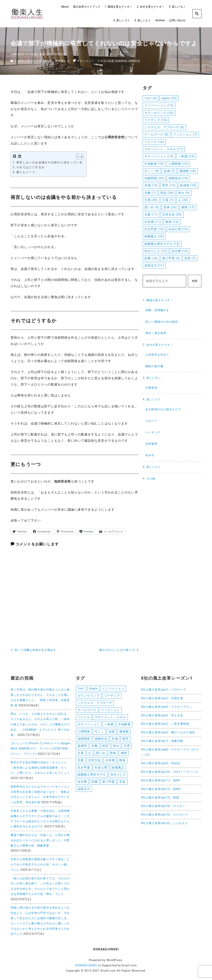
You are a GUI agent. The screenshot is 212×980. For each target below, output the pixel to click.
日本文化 (95, 761)
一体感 (109, 725)
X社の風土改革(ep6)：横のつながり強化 (168, 732)
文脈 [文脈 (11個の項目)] (151, 215)
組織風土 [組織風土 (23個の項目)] (154, 236)
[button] (78, 157)
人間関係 (84, 732)
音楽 (122, 783)
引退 (81, 754)
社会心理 (101, 768)
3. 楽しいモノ (177, 7)
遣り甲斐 (108, 783)
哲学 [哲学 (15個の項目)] (169, 185)
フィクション (110, 710)
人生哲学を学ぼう (157, 355)
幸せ (116, 746)
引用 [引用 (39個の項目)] (151, 200)
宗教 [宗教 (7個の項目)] (150, 193)
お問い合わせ (177, 20)
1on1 (81, 688)
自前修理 (151, 444)
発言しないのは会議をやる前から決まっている (49, 162)
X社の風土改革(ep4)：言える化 (162, 715)
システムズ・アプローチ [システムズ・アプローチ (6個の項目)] (164, 127)
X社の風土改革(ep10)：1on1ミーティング (170, 771)
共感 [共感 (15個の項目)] (151, 185)
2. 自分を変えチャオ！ (151, 7)
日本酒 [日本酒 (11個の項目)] (153, 222)
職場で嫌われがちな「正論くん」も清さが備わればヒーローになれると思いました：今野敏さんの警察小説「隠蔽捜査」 (40, 840)
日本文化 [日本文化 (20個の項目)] (172, 215)
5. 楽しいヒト (143, 20)
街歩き (150, 455)
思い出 (101, 754)
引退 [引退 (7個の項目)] (168, 200)
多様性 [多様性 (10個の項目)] (188, 185)
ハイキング (153, 432)
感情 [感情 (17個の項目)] (188, 207)
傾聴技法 (134, 61)
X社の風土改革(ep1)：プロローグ (164, 689)
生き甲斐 (84, 768)
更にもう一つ (26, 172)
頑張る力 (84, 790)
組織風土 (118, 768)
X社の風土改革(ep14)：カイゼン (163, 806)
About (65, 7)
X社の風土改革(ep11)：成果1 (161, 780)
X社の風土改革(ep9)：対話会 (161, 763)
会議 (111, 61)
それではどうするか (30, 167)
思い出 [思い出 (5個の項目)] (152, 207)
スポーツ (151, 421)
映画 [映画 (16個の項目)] (172, 222)
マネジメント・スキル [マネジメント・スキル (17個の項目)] (164, 149)
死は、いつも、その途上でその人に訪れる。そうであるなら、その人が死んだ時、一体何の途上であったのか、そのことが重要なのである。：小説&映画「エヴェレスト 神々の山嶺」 (40, 724)
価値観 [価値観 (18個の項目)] (188, 171)
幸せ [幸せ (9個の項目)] (184, 193)
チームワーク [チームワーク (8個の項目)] (157, 134)
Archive (160, 20)
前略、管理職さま (58, 61)
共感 (115, 739)
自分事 (82, 783)
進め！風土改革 (156, 333)
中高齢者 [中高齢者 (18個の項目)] (154, 164)
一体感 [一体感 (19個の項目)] (186, 156)
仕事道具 (151, 388)
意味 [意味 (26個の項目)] (170, 207)
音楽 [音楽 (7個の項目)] (190, 258)
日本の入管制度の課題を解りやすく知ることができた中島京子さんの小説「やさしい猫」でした (40, 864)
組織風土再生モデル (92, 775)
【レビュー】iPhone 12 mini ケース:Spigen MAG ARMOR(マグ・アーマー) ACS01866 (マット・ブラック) (41, 748)
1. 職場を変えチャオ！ (119, 7)
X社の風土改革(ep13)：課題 (160, 797)
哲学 (125, 739)
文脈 (81, 761)
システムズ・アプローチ (95, 703)
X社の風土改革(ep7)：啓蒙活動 (162, 741)
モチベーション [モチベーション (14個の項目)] (159, 156)
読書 (95, 783)
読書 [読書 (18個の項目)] (151, 258)
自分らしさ (118, 775)
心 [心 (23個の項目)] (183, 200)
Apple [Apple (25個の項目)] (169, 98)
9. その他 (149, 479)
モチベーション (89, 725)
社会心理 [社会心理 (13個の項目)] (178, 229)
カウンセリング (89, 695)
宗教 (95, 746)
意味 (113, 754)
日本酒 (110, 761)
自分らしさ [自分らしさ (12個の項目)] (156, 251)
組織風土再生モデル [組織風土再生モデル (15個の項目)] (162, 244)
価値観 (124, 732)
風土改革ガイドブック (87, 7)
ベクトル (84, 717)
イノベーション (113, 688)
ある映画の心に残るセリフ (163, 409)
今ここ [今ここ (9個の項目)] (152, 171)
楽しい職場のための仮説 (162, 322)
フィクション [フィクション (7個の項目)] (185, 134)
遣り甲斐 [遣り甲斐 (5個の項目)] (171, 258)
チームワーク (87, 710)
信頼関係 (121, 61)
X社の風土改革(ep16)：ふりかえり (164, 823)
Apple (93, 688)
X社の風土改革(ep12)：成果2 (161, 789)
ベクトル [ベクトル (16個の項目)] (154, 142)
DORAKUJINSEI (86, 965)
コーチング (112, 695)
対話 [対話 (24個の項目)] (167, 193)
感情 (124, 754)
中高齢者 (124, 725)
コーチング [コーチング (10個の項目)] (156, 120)
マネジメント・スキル (92, 61)
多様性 (82, 746)
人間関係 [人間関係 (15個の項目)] (178, 164)
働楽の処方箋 (154, 366)
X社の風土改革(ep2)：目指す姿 (162, 698)
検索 (195, 281)
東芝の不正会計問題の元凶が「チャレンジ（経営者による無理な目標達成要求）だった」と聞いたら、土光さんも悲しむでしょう (40, 767)
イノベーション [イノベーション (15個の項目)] (159, 105)
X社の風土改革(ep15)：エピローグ (164, 814)
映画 (122, 761)
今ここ (99, 732)
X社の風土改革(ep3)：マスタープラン (166, 706)
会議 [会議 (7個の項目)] (169, 171)
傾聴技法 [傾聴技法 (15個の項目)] (178, 178)
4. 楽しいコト (121, 20)
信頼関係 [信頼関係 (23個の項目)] (154, 178)
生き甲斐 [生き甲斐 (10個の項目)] (154, 229)
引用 (127, 746)
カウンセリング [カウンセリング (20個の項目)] (159, 113)
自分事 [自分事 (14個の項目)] (180, 251)
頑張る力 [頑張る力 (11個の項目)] (154, 265)
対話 (105, 746)
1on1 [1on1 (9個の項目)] (151, 98)
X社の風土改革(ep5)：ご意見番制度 (165, 724)
